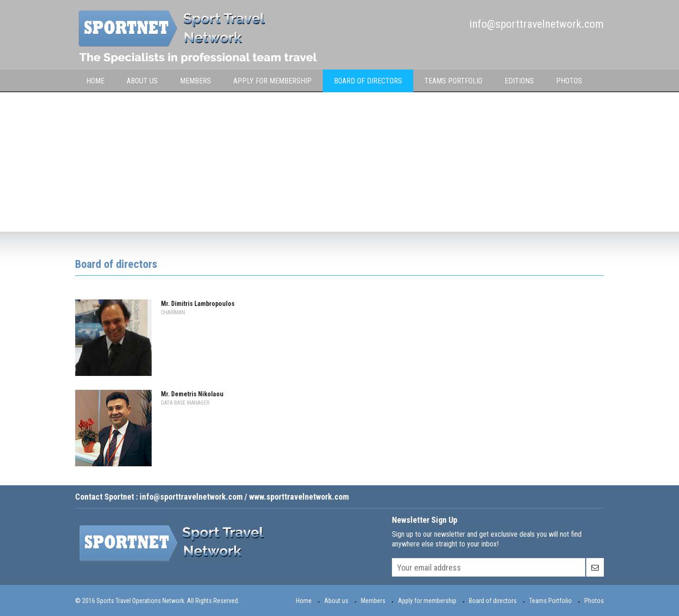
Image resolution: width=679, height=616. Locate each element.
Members (373, 601)
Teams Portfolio (453, 81)
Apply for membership (272, 81)
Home (95, 81)
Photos (569, 81)
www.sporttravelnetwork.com (299, 497)
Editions (519, 81)
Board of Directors (368, 81)
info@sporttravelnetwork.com (537, 24)
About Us (142, 81)
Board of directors (493, 601)
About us (336, 601)
